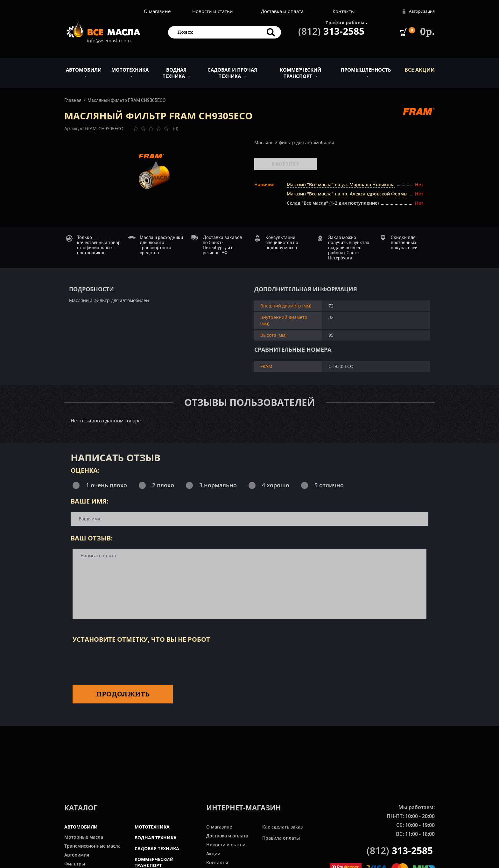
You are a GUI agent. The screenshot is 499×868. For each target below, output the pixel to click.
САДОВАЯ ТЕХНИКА (157, 848)
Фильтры (75, 864)
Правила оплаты (281, 838)
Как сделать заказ (282, 827)
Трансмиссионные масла (92, 846)
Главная (73, 100)
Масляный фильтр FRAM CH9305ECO (127, 100)
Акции (213, 854)
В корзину (286, 164)
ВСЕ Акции (420, 70)
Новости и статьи (213, 11)
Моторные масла (84, 837)
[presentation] (121, 663)
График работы (345, 22)
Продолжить (123, 694)
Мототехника (130, 66)
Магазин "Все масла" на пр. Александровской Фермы (347, 194)
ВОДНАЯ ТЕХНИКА (156, 838)
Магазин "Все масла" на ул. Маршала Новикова (341, 184)
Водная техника (175, 69)
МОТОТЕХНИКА (152, 827)
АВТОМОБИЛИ (81, 827)
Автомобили (84, 66)
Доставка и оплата (282, 11)
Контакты (344, 11)
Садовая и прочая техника (232, 69)
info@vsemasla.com (109, 40)
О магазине (157, 11)
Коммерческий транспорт (300, 69)
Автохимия (77, 855)
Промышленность (366, 66)
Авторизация (422, 11)
